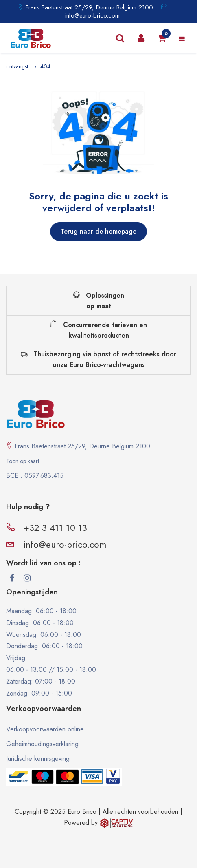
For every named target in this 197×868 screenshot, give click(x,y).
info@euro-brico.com (92, 15)
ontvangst (17, 66)
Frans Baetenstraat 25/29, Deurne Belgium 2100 (88, 7)
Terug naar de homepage (98, 231)
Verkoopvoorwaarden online (45, 729)
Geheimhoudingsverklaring (42, 744)
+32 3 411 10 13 (55, 528)
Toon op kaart (23, 461)
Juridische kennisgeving (38, 759)
